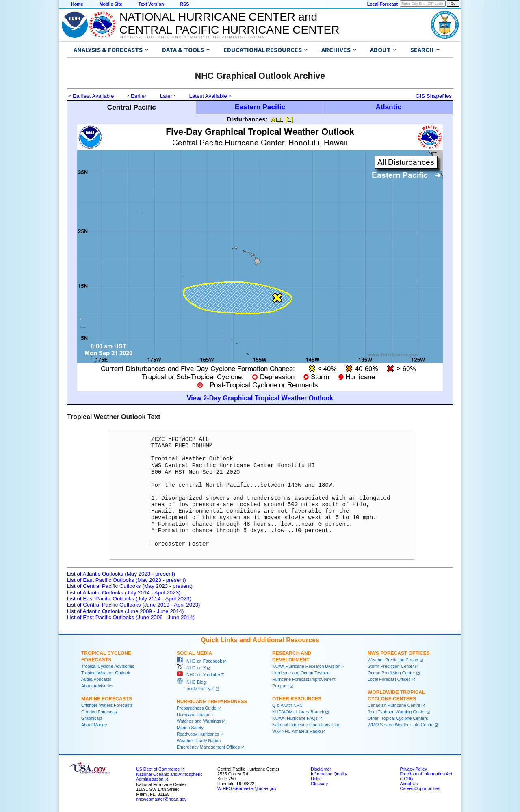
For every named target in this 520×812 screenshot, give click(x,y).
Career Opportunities (420, 788)
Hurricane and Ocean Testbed (301, 673)
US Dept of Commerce (158, 769)
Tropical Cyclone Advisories (108, 666)
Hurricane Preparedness (212, 702)
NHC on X (191, 668)
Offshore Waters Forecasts (107, 705)
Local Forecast (382, 4)
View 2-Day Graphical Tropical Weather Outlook (260, 398)
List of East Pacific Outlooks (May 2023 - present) (127, 580)
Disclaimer (321, 769)
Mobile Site (111, 4)
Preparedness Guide (197, 708)
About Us (409, 784)
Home (77, 4)
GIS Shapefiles (434, 96)
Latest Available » (210, 96)
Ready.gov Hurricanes (198, 734)
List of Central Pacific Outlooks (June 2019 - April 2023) (133, 605)
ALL (276, 119)
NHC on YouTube (198, 674)
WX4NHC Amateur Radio (297, 731)
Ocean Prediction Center (391, 673)
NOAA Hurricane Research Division (306, 666)
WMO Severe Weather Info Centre (401, 725)
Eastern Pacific (260, 107)
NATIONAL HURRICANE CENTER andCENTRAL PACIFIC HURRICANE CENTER (229, 23)
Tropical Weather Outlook (106, 673)
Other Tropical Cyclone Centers (398, 718)
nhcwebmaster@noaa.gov (161, 799)
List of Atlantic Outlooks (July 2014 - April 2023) (124, 593)
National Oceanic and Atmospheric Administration (193, 37)
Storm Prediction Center (391, 666)
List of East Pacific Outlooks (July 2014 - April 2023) (129, 599)
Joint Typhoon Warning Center (397, 712)
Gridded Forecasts (99, 712)
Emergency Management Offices (208, 747)
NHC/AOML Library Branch (298, 712)
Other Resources (297, 699)
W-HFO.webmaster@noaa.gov (247, 788)
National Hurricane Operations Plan (306, 725)
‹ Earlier (137, 96)
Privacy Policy (413, 769)
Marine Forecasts (107, 699)
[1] (289, 119)
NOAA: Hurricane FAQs (295, 718)
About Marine (94, 725)
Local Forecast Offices (389, 679)
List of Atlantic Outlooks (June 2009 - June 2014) (125, 611)
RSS (184, 4)
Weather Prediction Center (393, 660)
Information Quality (329, 774)
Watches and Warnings (199, 721)
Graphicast (92, 718)
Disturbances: (247, 119)
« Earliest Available (91, 96)
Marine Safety (190, 728)
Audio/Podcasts (96, 679)
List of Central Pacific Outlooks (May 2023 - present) (130, 586)
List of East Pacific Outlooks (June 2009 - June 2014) (131, 617)
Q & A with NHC (287, 705)
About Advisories (97, 686)
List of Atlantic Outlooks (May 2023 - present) (121, 574)
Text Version (151, 4)
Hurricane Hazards (195, 715)
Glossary (319, 784)
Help (315, 779)
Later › (168, 96)
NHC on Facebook (199, 661)
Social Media (194, 653)
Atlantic (388, 107)
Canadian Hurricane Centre (394, 705)
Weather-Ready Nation (199, 741)
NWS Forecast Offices (399, 653)
